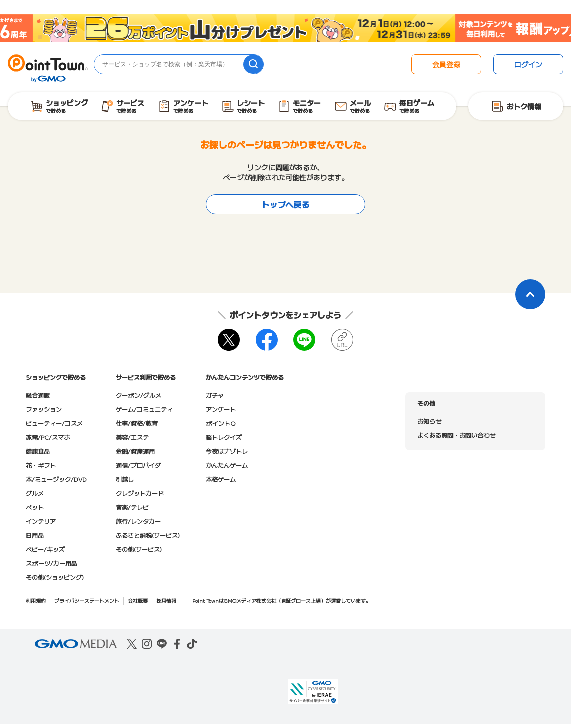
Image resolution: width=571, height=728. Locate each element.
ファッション (44, 409)
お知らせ (429, 421)
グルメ (35, 493)
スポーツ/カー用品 (52, 563)
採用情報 (166, 600)
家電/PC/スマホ (48, 437)
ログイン (528, 64)
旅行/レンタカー (138, 521)
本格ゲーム (221, 479)
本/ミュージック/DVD (56, 479)
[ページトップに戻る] (530, 294)
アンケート (221, 409)
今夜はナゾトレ (227, 451)
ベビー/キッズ (45, 549)
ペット (35, 507)
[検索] (253, 64)
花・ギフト (41, 465)
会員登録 (446, 64)
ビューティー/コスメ (54, 423)
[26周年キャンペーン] (285, 28)
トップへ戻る (285, 204)
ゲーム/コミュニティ (144, 409)
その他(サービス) (139, 549)
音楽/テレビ (132, 507)
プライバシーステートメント (87, 600)
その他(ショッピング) (55, 577)
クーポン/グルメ (139, 395)
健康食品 (38, 451)
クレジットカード (140, 493)
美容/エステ (132, 437)
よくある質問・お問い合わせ (456, 435)
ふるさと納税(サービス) (148, 535)
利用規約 (36, 600)
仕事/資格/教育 (137, 423)
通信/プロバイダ (138, 465)
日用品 (35, 535)
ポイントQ (220, 423)
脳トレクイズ (224, 437)
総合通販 (38, 395)
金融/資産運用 (135, 451)
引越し (125, 479)
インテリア (41, 521)
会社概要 (138, 600)
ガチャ (215, 395)
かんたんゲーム (227, 465)
